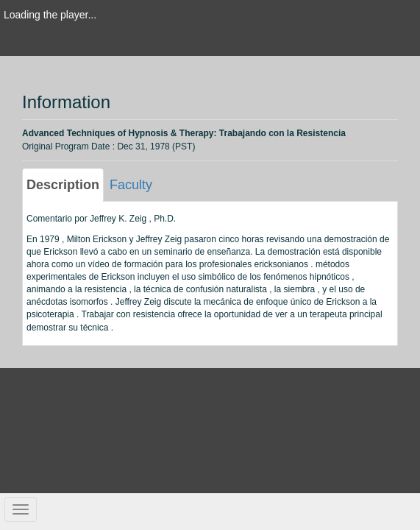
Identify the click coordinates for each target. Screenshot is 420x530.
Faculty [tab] (131, 185)
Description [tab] (63, 185)
